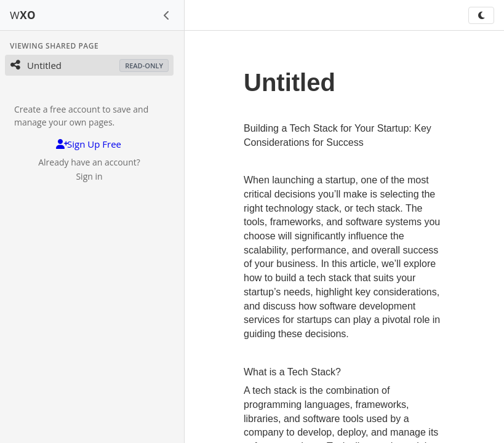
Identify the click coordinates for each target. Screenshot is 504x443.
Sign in (89, 176)
